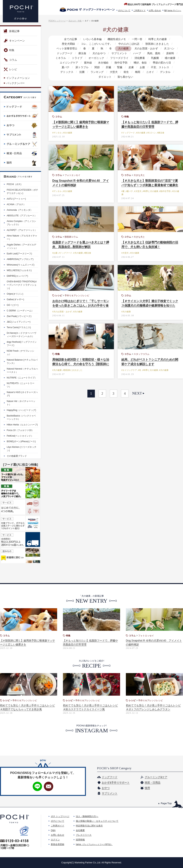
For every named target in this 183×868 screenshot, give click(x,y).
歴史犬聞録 (69, 44)
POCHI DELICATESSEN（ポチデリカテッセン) (22, 192)
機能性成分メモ (117, 39)
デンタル (165, 72)
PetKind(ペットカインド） (20, 436)
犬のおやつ (99, 53)
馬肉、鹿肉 (153, 53)
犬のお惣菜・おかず (146, 48)
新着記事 (12, 31)
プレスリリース (84, 835)
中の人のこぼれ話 (129, 44)
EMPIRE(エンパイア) (17, 276)
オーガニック (96, 58)
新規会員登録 (58, 844)
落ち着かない (125, 77)
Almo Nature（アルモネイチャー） (22, 237)
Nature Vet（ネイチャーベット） (21, 403)
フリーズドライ (119, 58)
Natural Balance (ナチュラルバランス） (22, 362)
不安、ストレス (160, 67)
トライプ (77, 58)
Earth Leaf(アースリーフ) (19, 254)
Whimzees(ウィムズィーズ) (21, 265)
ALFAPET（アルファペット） (22, 230)
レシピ (10, 69)
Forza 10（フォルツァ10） (20, 430)
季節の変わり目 (162, 63)
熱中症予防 (121, 63)
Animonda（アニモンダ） (20, 210)
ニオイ (150, 72)
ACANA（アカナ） (16, 204)
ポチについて (124, 10)
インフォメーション (18, 78)
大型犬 (114, 72)
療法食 (83, 53)
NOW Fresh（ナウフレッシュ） (20, 353)
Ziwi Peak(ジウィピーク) (19, 316)
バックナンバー (15, 83)
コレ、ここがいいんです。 (97, 44)
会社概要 (80, 830)
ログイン (55, 840)
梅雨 (137, 72)
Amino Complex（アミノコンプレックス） (21, 223)
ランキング (97, 72)
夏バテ (66, 67)
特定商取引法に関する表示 (89, 826)
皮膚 (131, 67)
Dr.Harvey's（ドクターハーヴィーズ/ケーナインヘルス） (21, 335)
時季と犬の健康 (157, 39)
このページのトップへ (171, 804)
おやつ (106, 788)
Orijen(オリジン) (15, 294)
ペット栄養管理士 (67, 48)
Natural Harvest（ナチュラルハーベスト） (22, 370)
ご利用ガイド (139, 10)
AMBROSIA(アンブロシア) (20, 259)
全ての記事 (71, 39)
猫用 (147, 788)
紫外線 (88, 63)
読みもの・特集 (75, 21)
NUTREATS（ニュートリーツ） (21, 385)
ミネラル (61, 58)
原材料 (170, 53)
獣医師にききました (157, 44)
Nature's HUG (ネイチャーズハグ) (22, 394)
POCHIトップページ (57, 21)
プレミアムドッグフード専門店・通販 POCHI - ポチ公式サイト (21, 11)
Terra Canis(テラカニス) (19, 327)
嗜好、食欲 (140, 63)
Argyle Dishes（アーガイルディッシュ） (21, 246)
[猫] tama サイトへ (173, 10)
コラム (10, 60)
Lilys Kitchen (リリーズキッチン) (22, 449)
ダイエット (105, 77)
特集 (9, 50)
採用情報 (80, 840)
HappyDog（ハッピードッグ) (21, 410)
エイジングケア (69, 63)
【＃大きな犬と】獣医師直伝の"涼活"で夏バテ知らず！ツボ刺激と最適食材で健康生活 (150, 185)
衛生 (126, 72)
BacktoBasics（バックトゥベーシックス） (21, 417)
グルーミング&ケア (156, 777)
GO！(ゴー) (13, 305)
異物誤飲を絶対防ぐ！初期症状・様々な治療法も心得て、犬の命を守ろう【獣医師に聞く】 (81, 364)
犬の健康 (123, 48)
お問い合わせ (155, 10)
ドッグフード (65, 53)
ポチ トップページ (60, 816)
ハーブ (137, 53)
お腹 (142, 67)
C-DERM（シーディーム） (20, 311)
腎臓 (120, 67)
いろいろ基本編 (92, 39)
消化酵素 (140, 58)
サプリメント (119, 53)
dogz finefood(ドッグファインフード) (22, 344)
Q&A (53, 830)
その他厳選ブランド (17, 456)
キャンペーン (14, 41)
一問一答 (137, 39)
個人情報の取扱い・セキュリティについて (97, 821)
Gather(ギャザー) (15, 299)
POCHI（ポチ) (14, 184)
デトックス (67, 72)
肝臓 (108, 67)
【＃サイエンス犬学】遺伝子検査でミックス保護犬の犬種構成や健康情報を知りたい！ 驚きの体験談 (150, 306)
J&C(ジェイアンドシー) (19, 322)
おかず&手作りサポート (116, 782)
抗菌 (82, 72)
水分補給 (103, 63)
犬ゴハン (169, 48)
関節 (97, 67)
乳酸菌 (155, 58)
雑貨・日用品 (153, 782)
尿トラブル (82, 67)
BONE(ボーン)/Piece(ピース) (21, 441)
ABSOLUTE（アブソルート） (22, 216)
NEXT (137, 393)
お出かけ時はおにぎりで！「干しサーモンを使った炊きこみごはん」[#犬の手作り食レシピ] (81, 306)
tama (94, 844)
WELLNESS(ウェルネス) (19, 270)
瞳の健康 (170, 58)
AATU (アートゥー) (16, 199)
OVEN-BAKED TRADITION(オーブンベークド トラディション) (22, 285)
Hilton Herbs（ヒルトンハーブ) (22, 425)
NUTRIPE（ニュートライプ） (22, 378)
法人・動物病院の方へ (87, 816)
